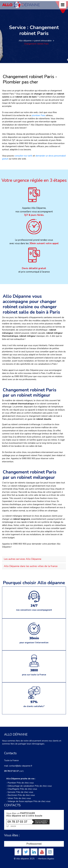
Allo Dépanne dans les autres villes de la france (31, 566)
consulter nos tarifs (23, 156)
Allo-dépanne (25, 41)
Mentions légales (46, 859)
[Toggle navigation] (63, 5)
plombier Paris (39, 115)
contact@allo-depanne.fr (21, 766)
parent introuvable (43, 41)
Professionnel (34, 844)
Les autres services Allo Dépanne (23, 559)
